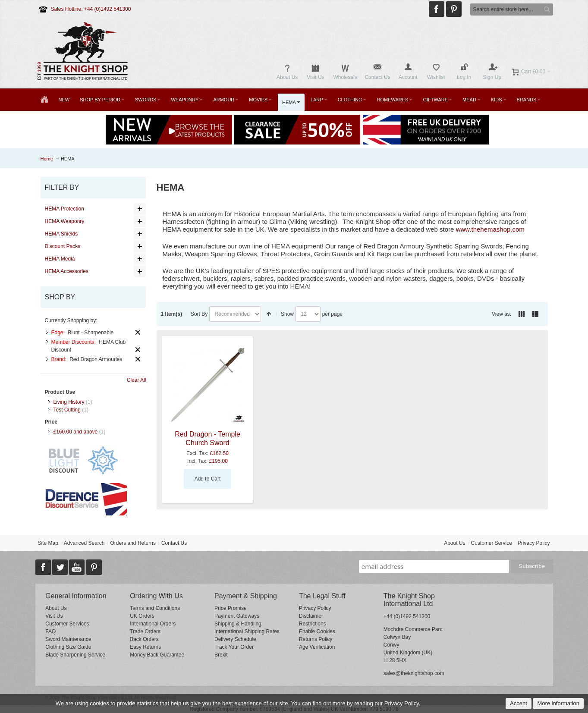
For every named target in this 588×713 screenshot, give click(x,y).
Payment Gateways (237, 616)
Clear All (137, 380)
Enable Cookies (317, 631)
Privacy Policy (534, 543)
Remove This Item (138, 332)
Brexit (221, 655)
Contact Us (174, 543)
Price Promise (231, 608)
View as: (502, 314)
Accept (519, 703)
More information (558, 703)
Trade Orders (145, 631)
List (535, 314)
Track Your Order (234, 647)
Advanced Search (84, 543)
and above (76, 432)
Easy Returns (145, 647)
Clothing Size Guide (68, 647)
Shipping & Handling (238, 624)
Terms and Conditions (155, 608)
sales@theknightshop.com (414, 673)
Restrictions (313, 624)
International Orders (153, 624)
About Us (454, 543)
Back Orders (144, 639)
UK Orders (142, 616)
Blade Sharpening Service (75, 655)
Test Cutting (67, 410)
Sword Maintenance (68, 639)
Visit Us (54, 616)
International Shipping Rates (247, 631)
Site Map (48, 543)
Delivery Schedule (235, 639)
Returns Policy (316, 639)
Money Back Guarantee (157, 655)
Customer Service (491, 543)
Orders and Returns (133, 543)
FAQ (50, 631)
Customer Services (67, 624)
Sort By (199, 314)
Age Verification (317, 647)
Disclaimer (311, 616)
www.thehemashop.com (490, 229)
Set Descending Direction (269, 314)
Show (287, 314)
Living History (69, 402)
